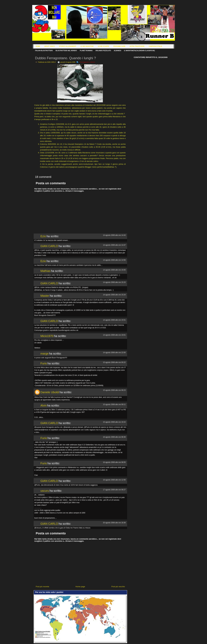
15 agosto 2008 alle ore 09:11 (114, 404)
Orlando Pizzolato (103, 51)
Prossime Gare (119, 46)
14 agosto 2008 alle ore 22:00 (114, 353)
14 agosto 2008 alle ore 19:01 (114, 335)
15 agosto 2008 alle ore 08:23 (114, 390)
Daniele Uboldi (50, 392)
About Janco (50, 46)
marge (45, 354)
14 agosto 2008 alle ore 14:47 (114, 245)
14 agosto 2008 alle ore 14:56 (114, 260)
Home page (80, 587)
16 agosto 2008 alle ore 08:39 (114, 437)
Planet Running (86, 51)
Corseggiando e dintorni (87, 62)
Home (38, 46)
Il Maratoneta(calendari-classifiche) (139, 51)
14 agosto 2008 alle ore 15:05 (114, 270)
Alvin (44, 405)
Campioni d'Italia (155, 46)
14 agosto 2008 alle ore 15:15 (114, 282)
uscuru (45, 491)
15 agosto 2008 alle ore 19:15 (114, 422)
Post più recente (43, 587)
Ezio (43, 236)
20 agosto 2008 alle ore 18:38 (114, 523)
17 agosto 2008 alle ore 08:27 (114, 490)
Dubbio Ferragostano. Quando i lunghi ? (66, 58)
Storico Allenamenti (68, 46)
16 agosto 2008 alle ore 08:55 (114, 462)
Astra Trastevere (137, 46)
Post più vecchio (118, 587)
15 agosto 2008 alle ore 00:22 (114, 362)
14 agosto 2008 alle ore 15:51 (114, 320)
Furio (44, 363)
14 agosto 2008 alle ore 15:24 (114, 295)
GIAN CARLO (49, 246)
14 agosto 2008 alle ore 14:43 (114, 235)
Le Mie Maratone (87, 46)
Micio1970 (47, 336)
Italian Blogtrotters (44, 51)
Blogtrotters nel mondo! (66, 51)
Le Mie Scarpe (103, 46)
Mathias (46, 271)
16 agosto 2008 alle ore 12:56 (114, 480)
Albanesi (117, 51)
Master (45, 296)
